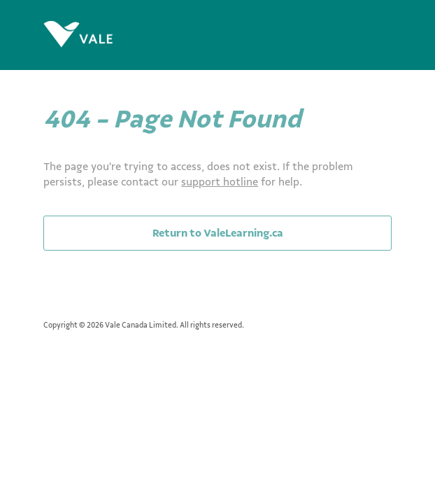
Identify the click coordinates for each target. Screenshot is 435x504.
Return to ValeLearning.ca (218, 233)
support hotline (220, 182)
